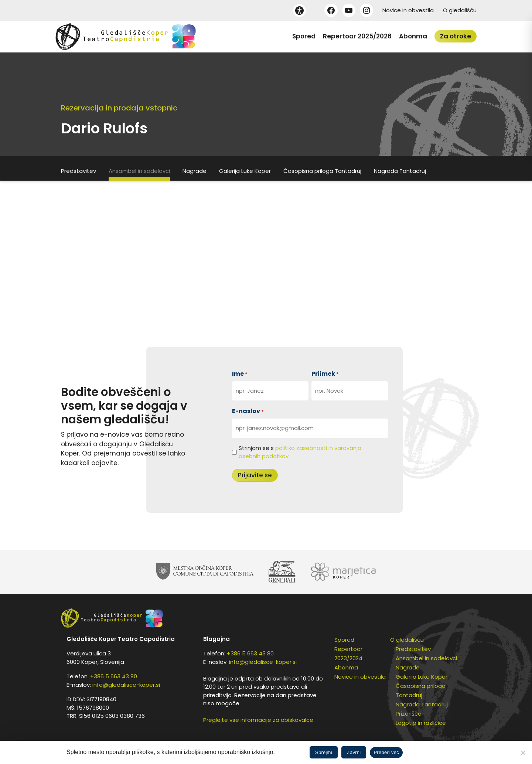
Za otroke (456, 36)
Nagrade (195, 171)
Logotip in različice (421, 723)
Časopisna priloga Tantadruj (322, 171)
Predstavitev (79, 171)
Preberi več (386, 752)
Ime (240, 374)
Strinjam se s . (300, 452)
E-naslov (248, 411)
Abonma (413, 36)
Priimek (325, 374)
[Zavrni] (523, 753)
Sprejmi (324, 752)
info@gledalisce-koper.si (126, 685)
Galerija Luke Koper (245, 171)
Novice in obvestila (408, 10)
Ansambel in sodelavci (139, 171)
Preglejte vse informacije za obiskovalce (258, 720)
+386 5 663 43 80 (114, 676)
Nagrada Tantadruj (400, 171)
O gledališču (460, 10)
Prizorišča (409, 714)
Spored (304, 36)
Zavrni (354, 752)
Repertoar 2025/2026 (357, 36)
